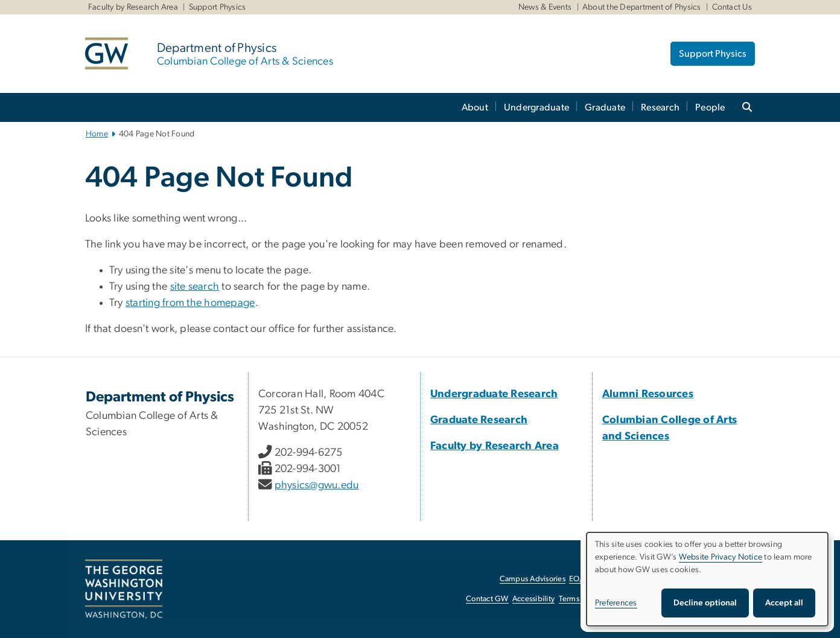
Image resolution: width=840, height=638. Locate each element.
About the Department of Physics (642, 7)
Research (660, 107)
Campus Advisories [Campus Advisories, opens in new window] (533, 579)
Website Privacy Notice (721, 557)
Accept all (784, 603)
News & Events (545, 7)
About (475, 107)
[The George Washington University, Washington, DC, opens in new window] (124, 589)
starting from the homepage (190, 303)
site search (195, 287)
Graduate (605, 107)
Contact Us (732, 7)
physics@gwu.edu (317, 485)
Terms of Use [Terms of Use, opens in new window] (581, 599)
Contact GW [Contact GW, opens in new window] (487, 599)
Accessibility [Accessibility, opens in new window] (533, 599)
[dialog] (707, 579)
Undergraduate (536, 107)
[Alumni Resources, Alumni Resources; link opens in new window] (648, 394)
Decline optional (705, 603)
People (710, 107)
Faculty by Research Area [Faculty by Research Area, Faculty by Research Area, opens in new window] (133, 7)
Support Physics (218, 7)
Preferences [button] (616, 603)
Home (97, 134)
